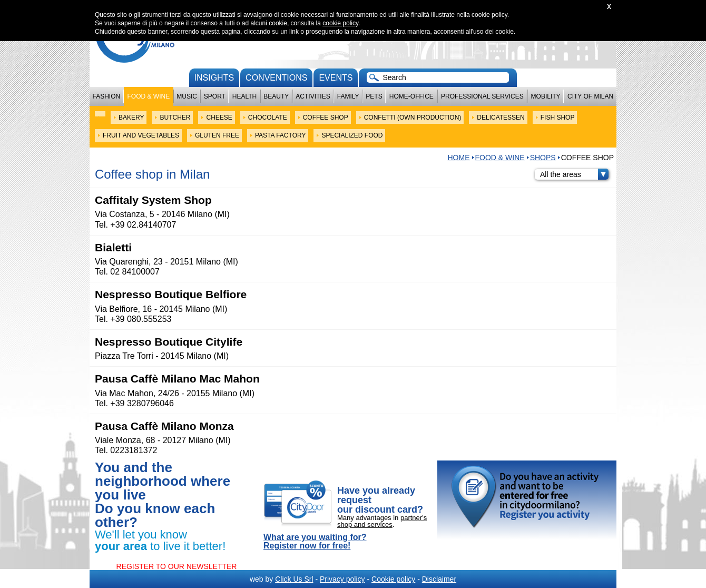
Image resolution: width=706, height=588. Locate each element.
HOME (459, 158)
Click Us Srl (294, 579)
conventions (276, 78)
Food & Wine (148, 96)
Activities (313, 96)
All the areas (574, 174)
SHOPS (543, 158)
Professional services (482, 96)
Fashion (107, 96)
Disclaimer (439, 579)
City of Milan (590, 96)
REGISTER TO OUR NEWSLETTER (177, 566)
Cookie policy (393, 579)
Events (336, 78)
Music (187, 96)
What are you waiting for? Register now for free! (315, 542)
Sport (215, 96)
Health (244, 96)
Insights (214, 78)
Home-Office (411, 96)
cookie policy (340, 23)
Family (348, 96)
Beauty (276, 96)
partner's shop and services (382, 521)
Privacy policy (342, 579)
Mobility (546, 96)
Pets (374, 96)
